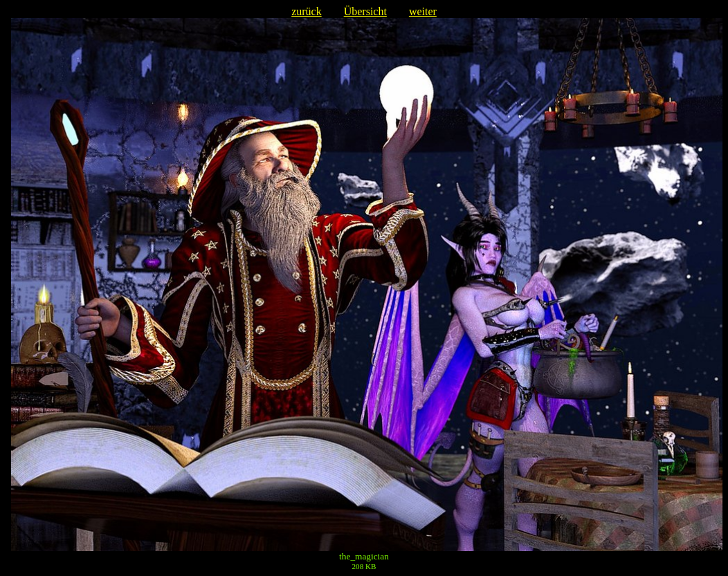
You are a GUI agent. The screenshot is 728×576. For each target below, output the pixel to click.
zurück (307, 11)
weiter (423, 11)
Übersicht (365, 11)
